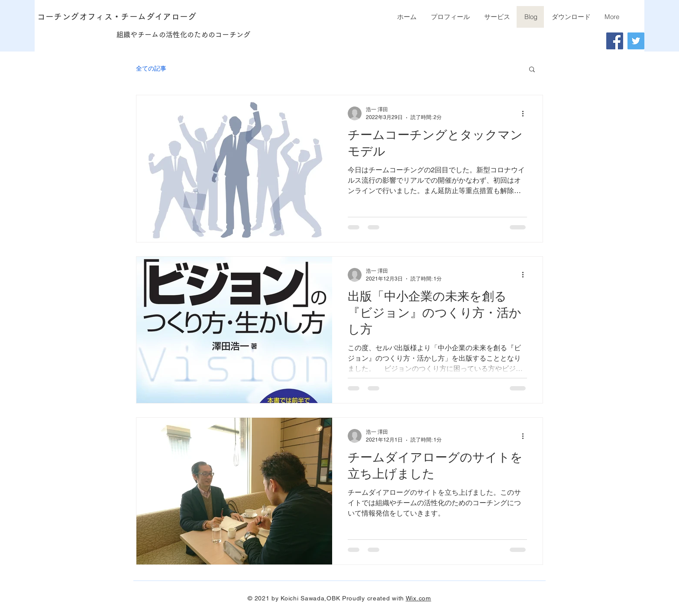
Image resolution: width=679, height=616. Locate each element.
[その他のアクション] (526, 113)
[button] (532, 70)
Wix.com (419, 598)
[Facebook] (615, 41)
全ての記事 (151, 68)
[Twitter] (636, 41)
